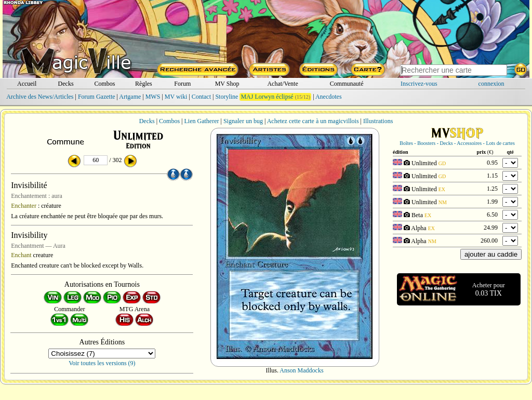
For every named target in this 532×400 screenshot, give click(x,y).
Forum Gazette (97, 97)
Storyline (227, 97)
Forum (182, 84)
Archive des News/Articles (40, 97)
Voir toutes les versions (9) (102, 363)
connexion (491, 84)
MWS (153, 97)
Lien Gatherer (202, 121)
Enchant (21, 255)
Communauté (347, 84)
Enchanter (24, 206)
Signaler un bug (243, 121)
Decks (66, 84)
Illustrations (378, 121)
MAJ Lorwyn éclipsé (267, 97)
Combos (104, 84)
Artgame (130, 97)
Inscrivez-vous (419, 84)
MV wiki (176, 97)
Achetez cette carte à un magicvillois (313, 121)
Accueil (27, 84)
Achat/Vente (282, 84)
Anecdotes (329, 97)
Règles (144, 84)
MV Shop (227, 84)
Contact (201, 97)
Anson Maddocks (301, 370)
